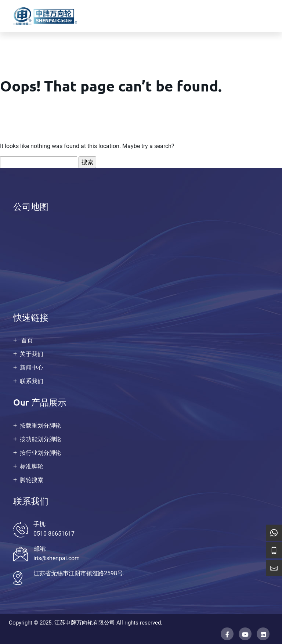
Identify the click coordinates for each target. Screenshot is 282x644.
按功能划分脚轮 (40, 439)
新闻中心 (32, 368)
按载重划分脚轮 (40, 426)
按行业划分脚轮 (40, 453)
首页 (26, 340)
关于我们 (32, 354)
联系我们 (32, 381)
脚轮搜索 (32, 480)
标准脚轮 (32, 466)
